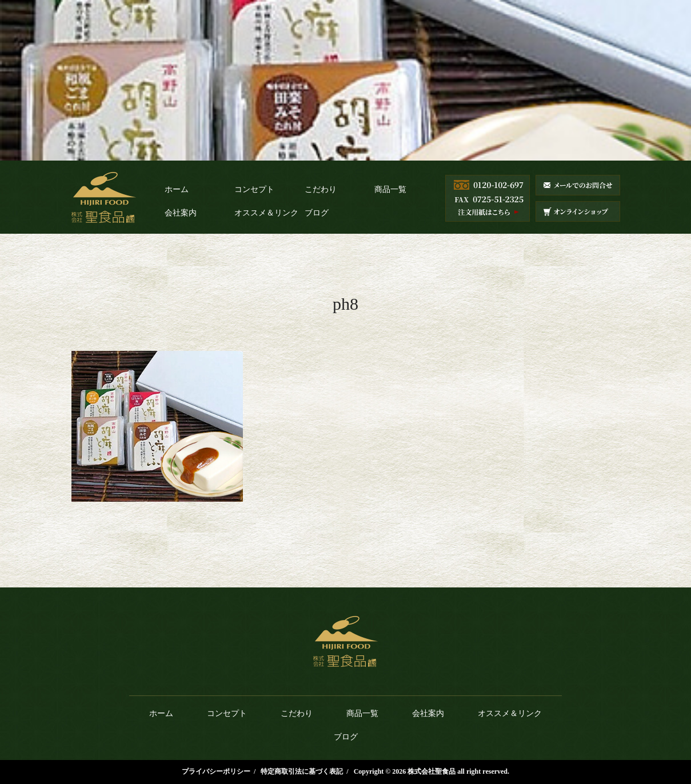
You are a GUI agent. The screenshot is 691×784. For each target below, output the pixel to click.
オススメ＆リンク (266, 213)
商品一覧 (390, 189)
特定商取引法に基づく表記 (302, 771)
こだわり (321, 189)
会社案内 (181, 213)
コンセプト (254, 189)
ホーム (177, 189)
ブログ (317, 213)
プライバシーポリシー (216, 771)
